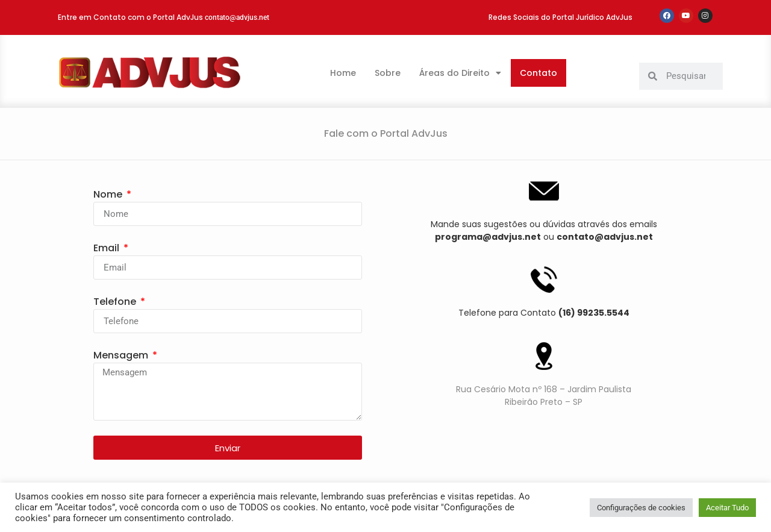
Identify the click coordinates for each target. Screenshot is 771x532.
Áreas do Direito (460, 73)
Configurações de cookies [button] (641, 508)
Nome (109, 194)
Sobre (388, 73)
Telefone (116, 302)
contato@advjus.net (237, 17)
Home (343, 73)
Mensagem (122, 355)
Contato (538, 73)
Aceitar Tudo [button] (727, 508)
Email (108, 248)
